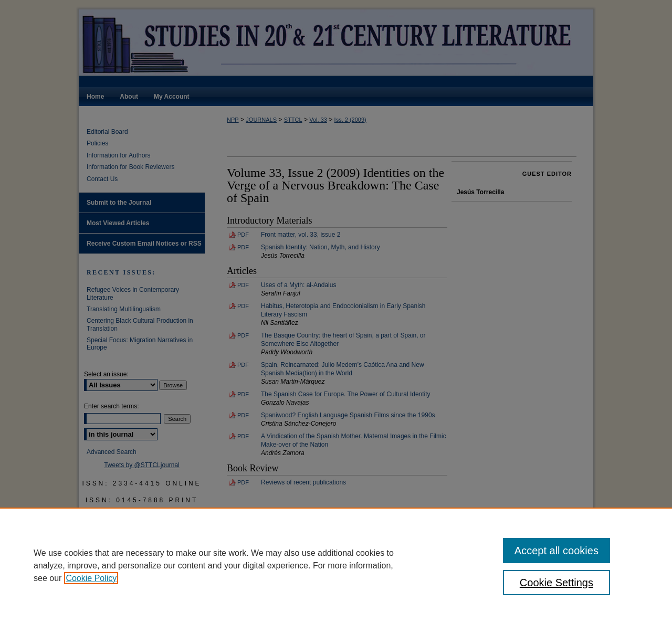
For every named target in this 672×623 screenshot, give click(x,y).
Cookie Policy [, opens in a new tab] (91, 578)
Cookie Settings (556, 583)
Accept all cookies (556, 551)
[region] (336, 565)
